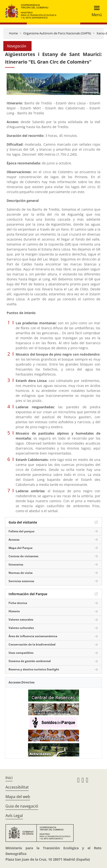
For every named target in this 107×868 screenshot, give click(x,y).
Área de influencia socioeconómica (33, 636)
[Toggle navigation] (95, 11)
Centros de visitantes (23, 556)
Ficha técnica (18, 603)
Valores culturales (21, 628)
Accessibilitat (17, 787)
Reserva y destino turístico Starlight (34, 669)
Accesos (14, 540)
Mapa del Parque (21, 548)
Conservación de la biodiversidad (32, 644)
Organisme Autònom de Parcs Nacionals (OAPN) (57, 33)
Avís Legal (14, 816)
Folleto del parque (21, 531)
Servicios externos (21, 581)
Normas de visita (21, 573)
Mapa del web (18, 797)
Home (13, 33)
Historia (14, 611)
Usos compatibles (21, 653)
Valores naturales (21, 620)
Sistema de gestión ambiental (30, 661)
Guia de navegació (22, 806)
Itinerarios (16, 564)
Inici (9, 778)
